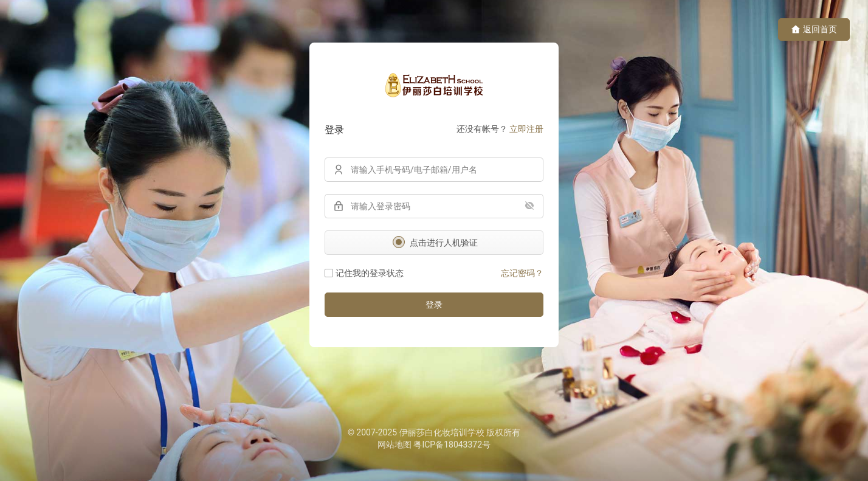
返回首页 (814, 29)
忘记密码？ (522, 273)
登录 (434, 305)
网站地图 (394, 445)
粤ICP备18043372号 (452, 445)
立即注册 (526, 129)
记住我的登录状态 (364, 273)
